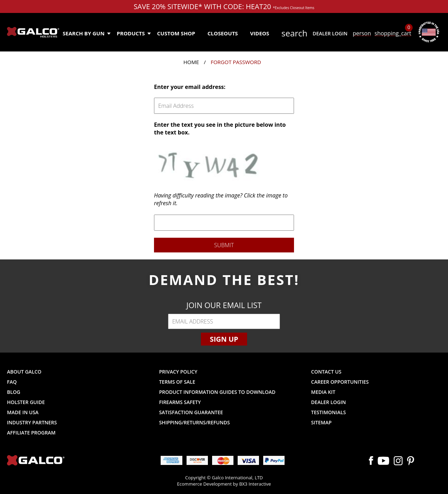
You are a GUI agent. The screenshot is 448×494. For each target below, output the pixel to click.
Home (191, 62)
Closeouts (223, 33)
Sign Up (224, 339)
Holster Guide (26, 402)
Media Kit (323, 392)
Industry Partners (32, 422)
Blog (14, 392)
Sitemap (321, 422)
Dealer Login (330, 33)
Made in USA (23, 412)
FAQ (12, 382)
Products (134, 33)
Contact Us (326, 372)
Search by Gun (86, 33)
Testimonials (328, 412)
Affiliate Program (31, 433)
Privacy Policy (178, 372)
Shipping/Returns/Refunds (194, 422)
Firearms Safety (180, 402)
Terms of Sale (177, 382)
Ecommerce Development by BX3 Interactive (224, 484)
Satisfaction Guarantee (191, 412)
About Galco (24, 372)
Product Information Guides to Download (217, 392)
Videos (260, 33)
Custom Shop (176, 33)
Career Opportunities (340, 382)
